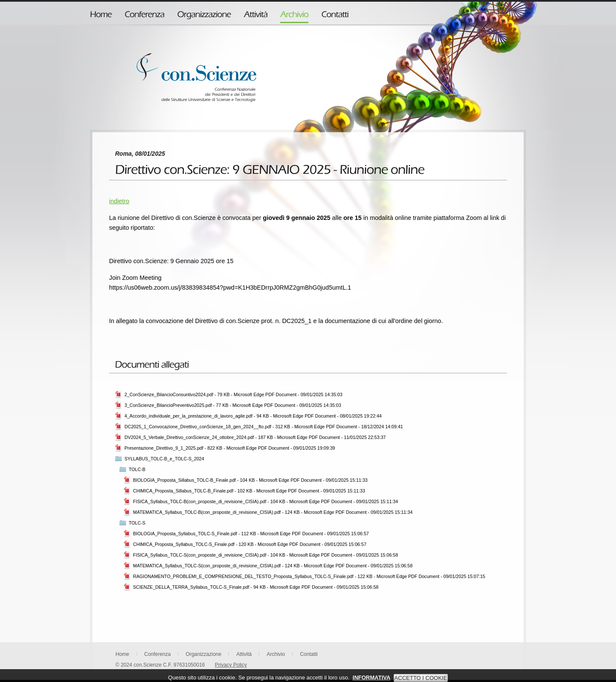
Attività (244, 654)
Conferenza (157, 654)
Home (122, 654)
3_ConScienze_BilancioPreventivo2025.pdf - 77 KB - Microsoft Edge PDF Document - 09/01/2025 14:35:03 (233, 405)
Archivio (276, 654)
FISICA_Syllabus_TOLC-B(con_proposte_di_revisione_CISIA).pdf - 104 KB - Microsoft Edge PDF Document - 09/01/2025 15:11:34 (265, 501)
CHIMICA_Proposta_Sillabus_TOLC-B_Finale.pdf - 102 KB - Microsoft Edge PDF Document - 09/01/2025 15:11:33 (249, 491)
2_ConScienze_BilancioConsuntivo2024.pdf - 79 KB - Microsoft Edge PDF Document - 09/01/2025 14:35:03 (233, 394)
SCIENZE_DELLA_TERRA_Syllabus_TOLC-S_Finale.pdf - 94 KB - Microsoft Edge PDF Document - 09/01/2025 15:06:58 (256, 587)
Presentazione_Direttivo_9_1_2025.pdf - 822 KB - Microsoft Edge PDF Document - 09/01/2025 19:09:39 (230, 448)
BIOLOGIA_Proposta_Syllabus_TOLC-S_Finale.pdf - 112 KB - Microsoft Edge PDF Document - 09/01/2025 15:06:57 (251, 534)
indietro (119, 201)
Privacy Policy (231, 665)
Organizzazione (203, 654)
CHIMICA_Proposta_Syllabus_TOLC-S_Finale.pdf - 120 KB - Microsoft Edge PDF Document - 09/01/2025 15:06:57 (250, 544)
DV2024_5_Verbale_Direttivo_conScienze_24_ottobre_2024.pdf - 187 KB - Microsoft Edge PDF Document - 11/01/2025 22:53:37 (255, 437)
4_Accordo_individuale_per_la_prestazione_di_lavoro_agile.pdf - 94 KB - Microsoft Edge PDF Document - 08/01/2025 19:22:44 (253, 416)
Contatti (309, 654)
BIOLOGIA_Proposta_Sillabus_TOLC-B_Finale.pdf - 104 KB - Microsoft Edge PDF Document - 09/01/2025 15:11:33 (250, 480)
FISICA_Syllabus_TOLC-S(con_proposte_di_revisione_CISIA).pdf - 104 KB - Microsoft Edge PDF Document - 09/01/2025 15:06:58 (265, 555)
